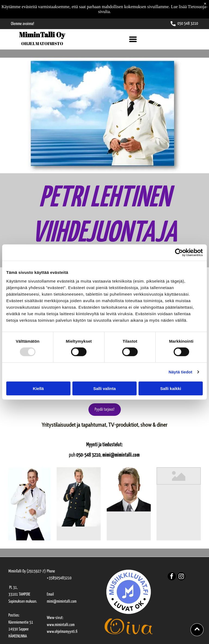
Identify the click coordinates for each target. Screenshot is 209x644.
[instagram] (181, 577)
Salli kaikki (171, 388)
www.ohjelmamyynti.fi (62, 632)
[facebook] (172, 577)
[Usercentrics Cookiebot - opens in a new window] (179, 253)
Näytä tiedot (181, 372)
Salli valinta (105, 388)
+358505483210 (59, 578)
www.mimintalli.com (61, 625)
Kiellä (38, 388)
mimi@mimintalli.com (62, 601)
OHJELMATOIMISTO (42, 44)
